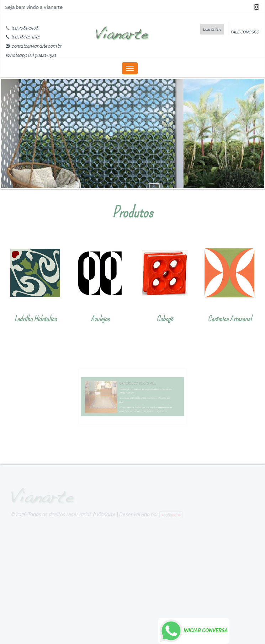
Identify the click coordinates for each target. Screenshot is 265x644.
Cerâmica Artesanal (230, 319)
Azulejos (100, 319)
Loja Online (212, 29)
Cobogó (165, 319)
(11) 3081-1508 (25, 28)
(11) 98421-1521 (26, 37)
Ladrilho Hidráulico (35, 319)
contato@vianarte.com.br (37, 46)
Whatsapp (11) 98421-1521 (31, 55)
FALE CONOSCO (245, 32)
